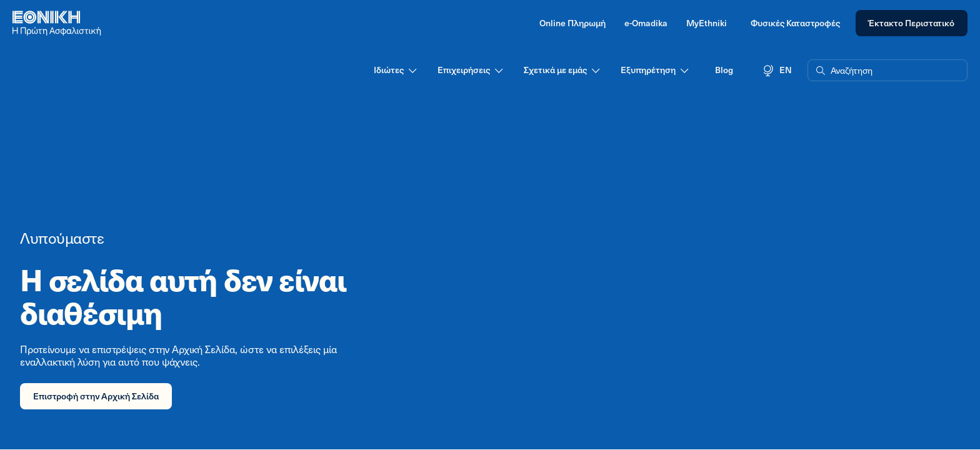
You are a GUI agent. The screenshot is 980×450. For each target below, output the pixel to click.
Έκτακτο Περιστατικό (912, 23)
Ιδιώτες (396, 70)
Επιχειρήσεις (471, 70)
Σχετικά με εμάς (563, 70)
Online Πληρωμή (572, 23)
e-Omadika (646, 23)
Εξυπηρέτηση (656, 70)
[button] (887, 71)
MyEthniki (707, 23)
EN (777, 70)
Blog (724, 70)
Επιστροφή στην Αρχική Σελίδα (96, 396)
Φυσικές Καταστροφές (795, 23)
